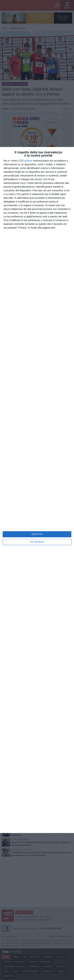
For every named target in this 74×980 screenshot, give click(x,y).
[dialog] (37, 490)
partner (28, 161)
